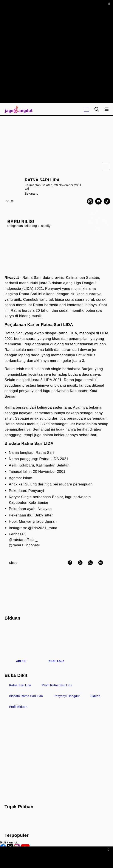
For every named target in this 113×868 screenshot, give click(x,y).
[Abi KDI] (21, 645)
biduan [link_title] (95, 696)
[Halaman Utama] (18, 109)
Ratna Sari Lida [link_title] (20, 685)
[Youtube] (98, 201)
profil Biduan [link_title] (18, 707)
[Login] (86, 109)
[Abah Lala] (57, 645)
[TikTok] (107, 201)
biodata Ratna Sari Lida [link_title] (26, 696)
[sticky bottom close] (109, 849)
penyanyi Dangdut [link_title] (67, 696)
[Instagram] (90, 201)
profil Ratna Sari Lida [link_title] (57, 685)
